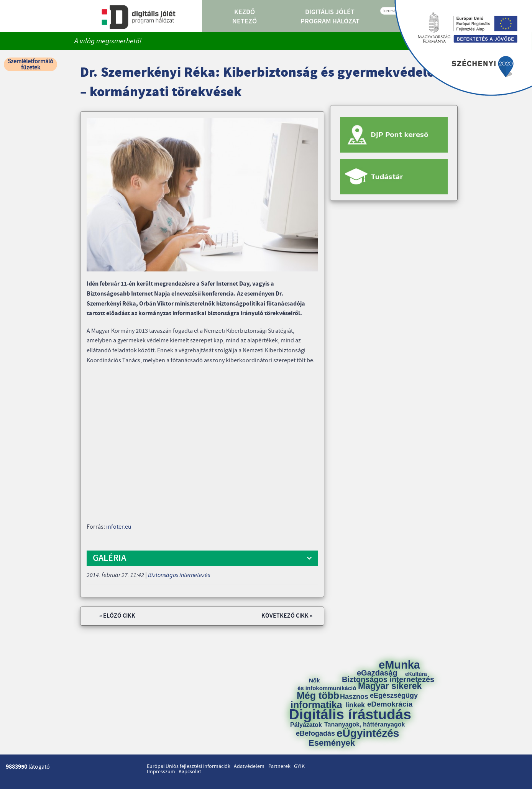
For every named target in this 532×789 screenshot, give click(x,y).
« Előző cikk (117, 616)
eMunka (399, 665)
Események (332, 743)
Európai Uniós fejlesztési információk (189, 766)
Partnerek (279, 766)
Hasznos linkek (357, 701)
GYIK (299, 766)
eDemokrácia (390, 704)
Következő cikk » (287, 616)
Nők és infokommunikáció (327, 684)
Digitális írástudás (350, 714)
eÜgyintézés (368, 733)
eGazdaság (377, 673)
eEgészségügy (394, 695)
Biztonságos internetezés (179, 575)
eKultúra (416, 674)
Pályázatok (306, 725)
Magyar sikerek (390, 686)
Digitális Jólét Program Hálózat (330, 17)
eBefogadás (315, 733)
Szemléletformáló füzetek (30, 64)
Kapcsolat (190, 772)
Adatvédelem (249, 766)
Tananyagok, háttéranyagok (365, 725)
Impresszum (161, 772)
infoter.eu (119, 527)
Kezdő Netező (245, 17)
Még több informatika (316, 700)
